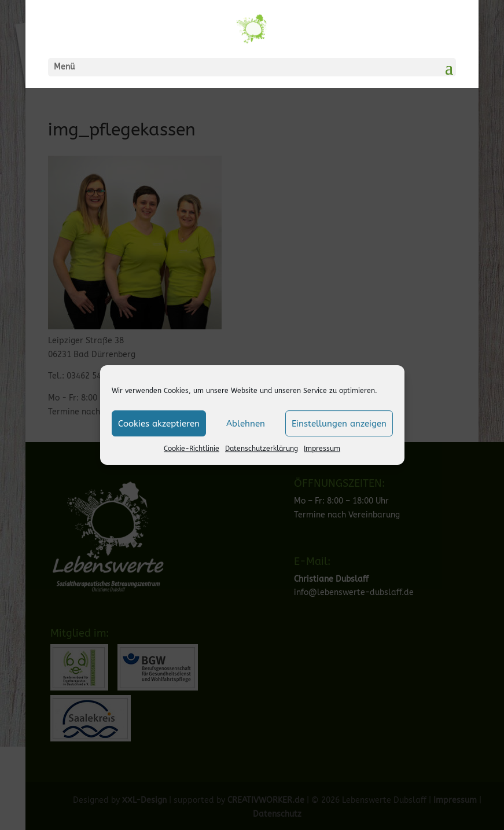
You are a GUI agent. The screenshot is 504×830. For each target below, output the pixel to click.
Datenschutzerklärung (262, 449)
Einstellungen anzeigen (339, 424)
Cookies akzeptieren (159, 424)
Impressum (322, 449)
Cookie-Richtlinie (192, 449)
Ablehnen (246, 424)
